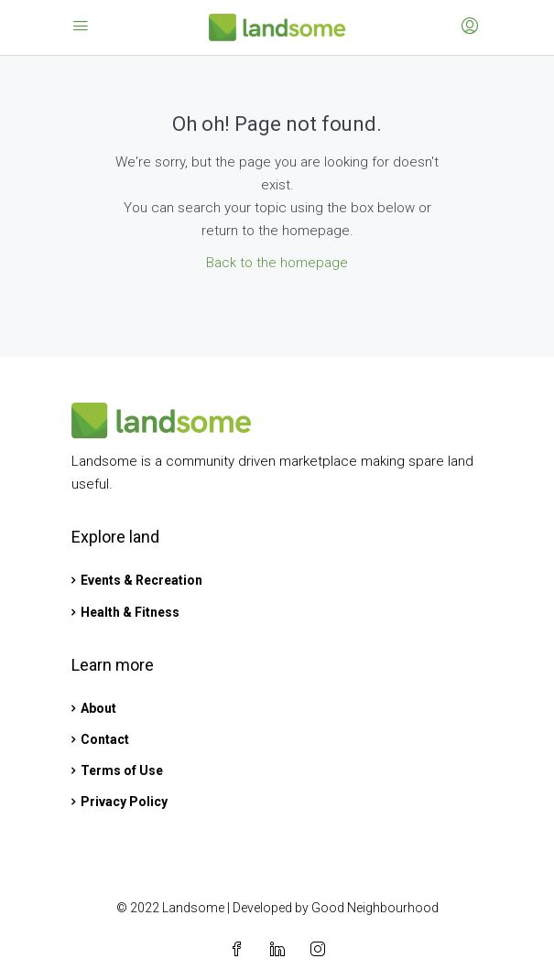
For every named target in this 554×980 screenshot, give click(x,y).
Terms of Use (122, 770)
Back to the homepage (277, 263)
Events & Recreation (141, 580)
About (98, 708)
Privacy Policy (124, 802)
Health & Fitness (130, 612)
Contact (105, 739)
